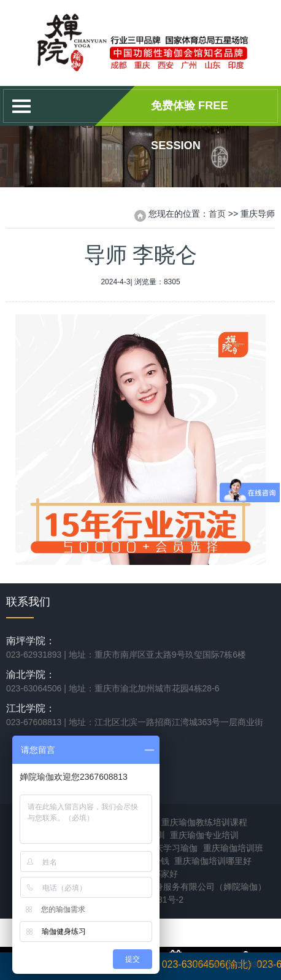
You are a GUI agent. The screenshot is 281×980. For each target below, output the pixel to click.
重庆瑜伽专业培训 (204, 835)
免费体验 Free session (190, 113)
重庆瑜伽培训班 (233, 848)
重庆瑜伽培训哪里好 (213, 861)
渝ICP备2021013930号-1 (234, 965)
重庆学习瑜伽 (172, 848)
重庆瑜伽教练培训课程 (204, 822)
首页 (217, 214)
